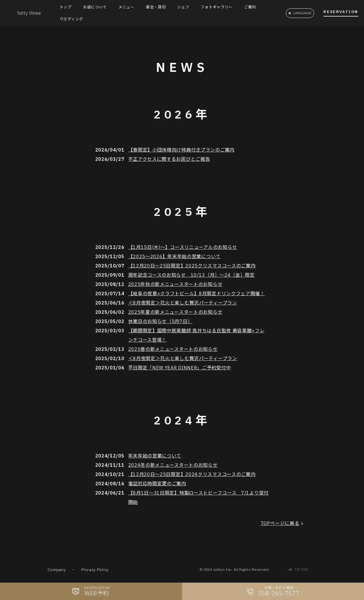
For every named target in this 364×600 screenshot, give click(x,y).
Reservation (341, 12)
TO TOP (301, 569)
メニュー (126, 7)
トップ (66, 7)
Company (57, 570)
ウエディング (71, 19)
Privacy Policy (95, 570)
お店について (95, 7)
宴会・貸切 (156, 7)
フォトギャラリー (217, 7)
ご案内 (250, 7)
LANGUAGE (302, 13)
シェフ (183, 7)
